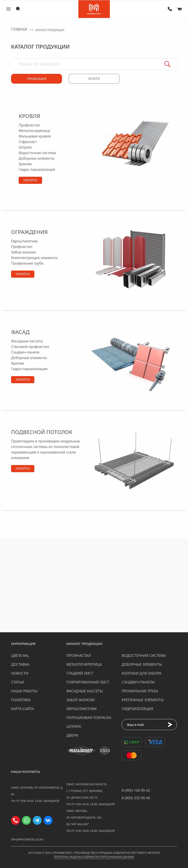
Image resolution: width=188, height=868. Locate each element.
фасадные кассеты (27, 341)
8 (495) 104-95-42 (136, 790)
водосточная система (37, 153)
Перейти (30, 180)
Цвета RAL (20, 656)
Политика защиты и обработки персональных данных (94, 857)
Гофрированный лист (88, 682)
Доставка (20, 664)
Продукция (37, 79)
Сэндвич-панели (138, 682)
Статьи (17, 682)
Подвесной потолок (42, 432)
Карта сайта (22, 709)
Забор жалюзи (81, 700)
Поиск (167, 64)
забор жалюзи (23, 252)
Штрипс (74, 727)
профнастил (29, 125)
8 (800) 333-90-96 (136, 798)
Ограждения (29, 232)
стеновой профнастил (30, 347)
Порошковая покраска (89, 718)
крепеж (25, 164)
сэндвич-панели (25, 352)
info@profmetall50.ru (27, 840)
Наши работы (24, 691)
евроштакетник (24, 241)
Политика (21, 700)
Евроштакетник (82, 709)
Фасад (20, 332)
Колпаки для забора (141, 673)
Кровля (29, 116)
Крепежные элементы (143, 700)
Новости (20, 673)
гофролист (28, 142)
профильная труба (27, 263)
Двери (72, 735)
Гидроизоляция (137, 709)
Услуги (94, 79)
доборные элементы (37, 158)
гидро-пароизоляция (37, 169)
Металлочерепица (84, 664)
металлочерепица (34, 131)
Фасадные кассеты (85, 691)
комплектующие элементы (31, 258)
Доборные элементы (142, 664)
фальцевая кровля (35, 136)
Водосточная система (144, 656)
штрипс (25, 147)
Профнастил (79, 656)
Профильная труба (140, 691)
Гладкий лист (80, 673)
